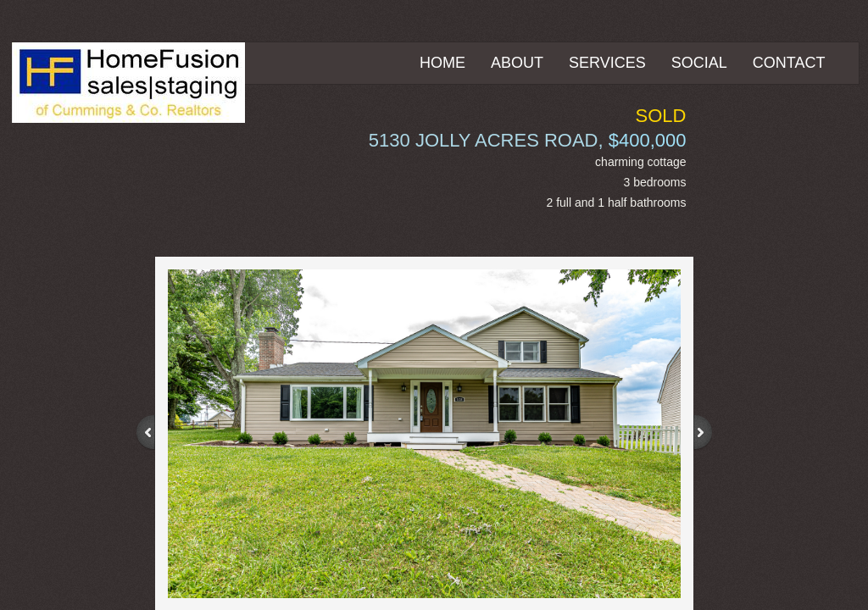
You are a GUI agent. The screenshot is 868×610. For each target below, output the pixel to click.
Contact (789, 63)
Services (607, 63)
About (517, 63)
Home (442, 63)
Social (699, 63)
